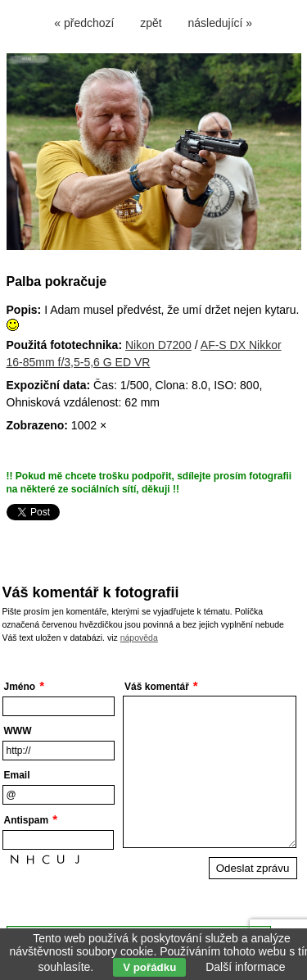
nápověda (139, 637)
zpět (151, 23)
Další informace (245, 967)
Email (17, 775)
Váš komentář (157, 687)
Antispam (27, 820)
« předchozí (84, 23)
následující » (221, 23)
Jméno (20, 687)
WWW (18, 731)
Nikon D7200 (158, 345)
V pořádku (149, 967)
